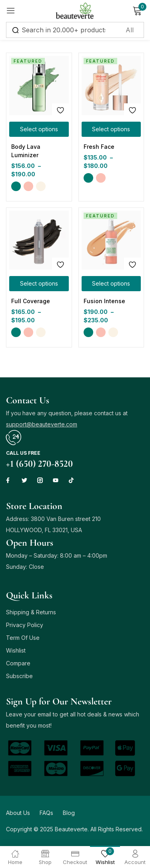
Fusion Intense (104, 301)
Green (16, 186)
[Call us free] (14, 438)
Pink (28, 186)
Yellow (41, 186)
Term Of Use (23, 638)
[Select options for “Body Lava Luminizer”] (39, 129)
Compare (18, 663)
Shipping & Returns (31, 612)
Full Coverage (31, 301)
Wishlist (16, 650)
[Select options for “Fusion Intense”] (111, 284)
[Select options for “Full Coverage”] (39, 284)
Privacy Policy (25, 625)
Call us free (23, 453)
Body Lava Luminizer (26, 151)
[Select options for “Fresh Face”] (111, 129)
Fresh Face (99, 147)
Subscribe (19, 676)
